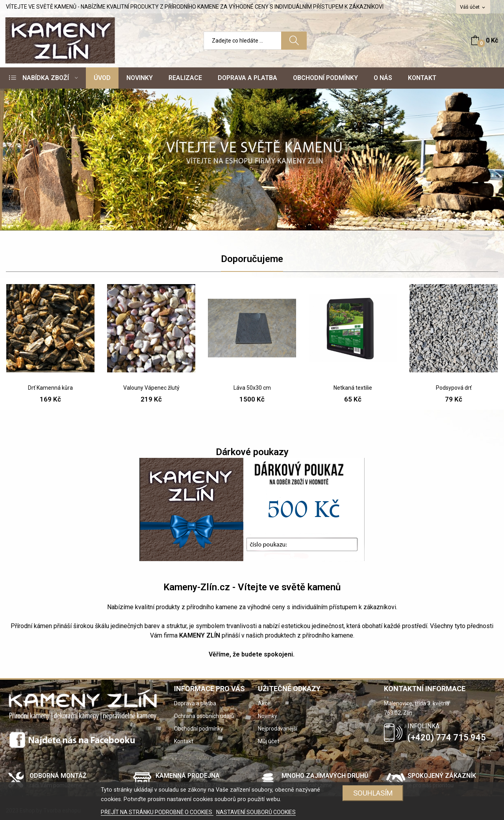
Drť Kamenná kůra (50, 388)
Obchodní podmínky (199, 729)
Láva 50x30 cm (252, 388)
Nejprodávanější (278, 729)
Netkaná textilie (353, 388)
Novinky (268, 716)
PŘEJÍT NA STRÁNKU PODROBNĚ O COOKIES (157, 812)
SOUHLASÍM (373, 793)
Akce (264, 703)
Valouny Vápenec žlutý (151, 388)
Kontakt (184, 741)
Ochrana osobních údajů (204, 716)
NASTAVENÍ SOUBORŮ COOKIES (256, 812)
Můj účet (269, 741)
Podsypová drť (454, 388)
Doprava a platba (195, 703)
